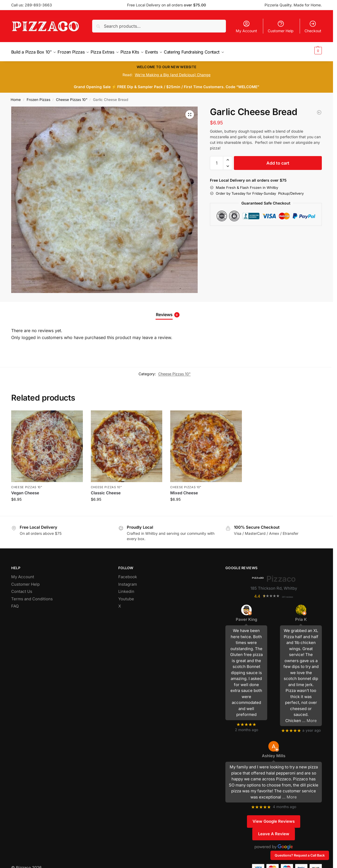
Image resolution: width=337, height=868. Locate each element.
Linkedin (126, 588)
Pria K (301, 616)
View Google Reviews (274, 818)
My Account (246, 27)
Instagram (128, 581)
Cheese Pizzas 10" (72, 97)
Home (16, 97)
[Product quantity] (217, 160)
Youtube (126, 596)
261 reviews (287, 594)
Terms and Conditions (32, 596)
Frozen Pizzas (38, 97)
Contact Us (22, 588)
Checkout (313, 27)
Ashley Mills (274, 753)
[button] (311, 50)
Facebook (128, 574)
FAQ (15, 603)
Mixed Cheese (184, 490)
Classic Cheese (106, 490)
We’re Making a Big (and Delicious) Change (173, 72)
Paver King (246, 616)
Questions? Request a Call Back (300, 855)
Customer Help (281, 27)
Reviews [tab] (168, 312)
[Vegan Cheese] (319, 109)
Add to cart (278, 160)
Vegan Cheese (25, 490)
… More (309, 717)
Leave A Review (274, 831)
